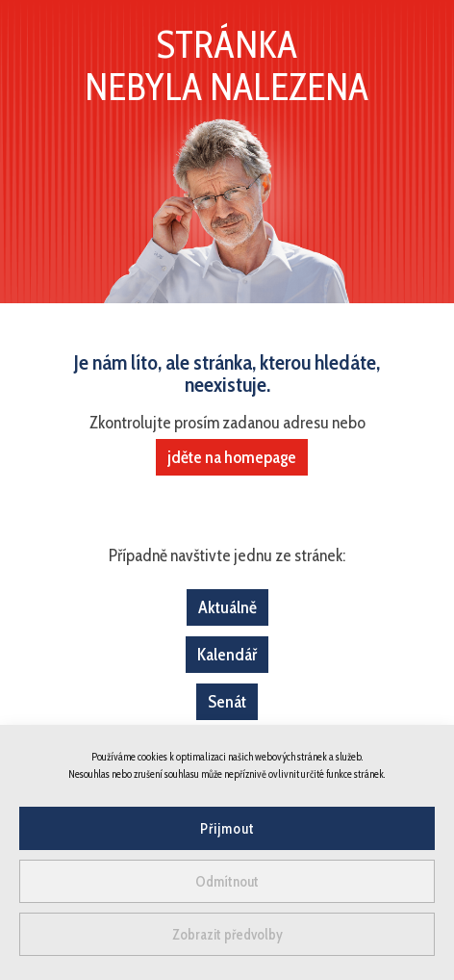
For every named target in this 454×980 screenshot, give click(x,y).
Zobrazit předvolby (227, 935)
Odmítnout (227, 882)
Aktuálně (227, 607)
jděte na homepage (232, 457)
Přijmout (227, 829)
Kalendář (227, 655)
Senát (227, 702)
